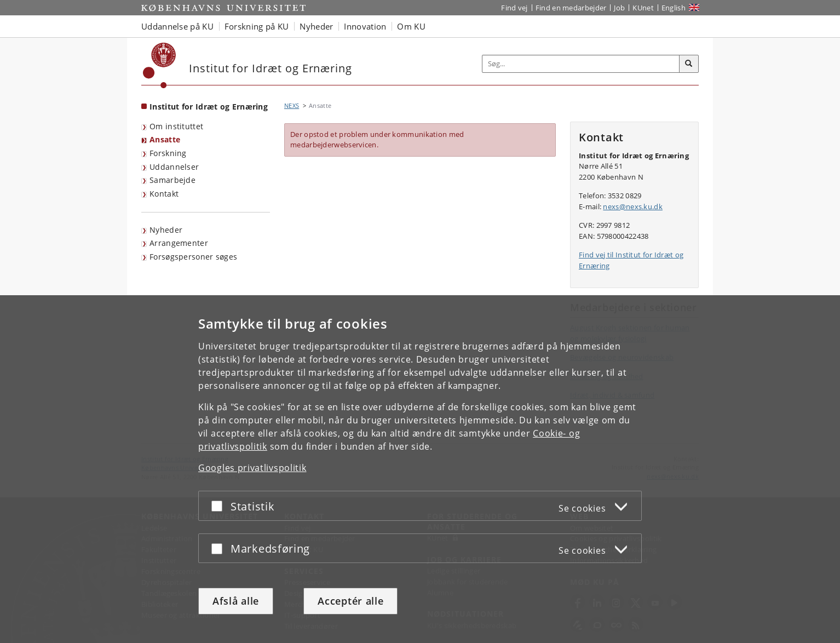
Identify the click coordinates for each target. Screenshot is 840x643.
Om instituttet (176, 126)
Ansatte (165, 139)
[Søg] (689, 64)
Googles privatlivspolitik (252, 468)
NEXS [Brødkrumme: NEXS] (292, 105)
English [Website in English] (674, 8)
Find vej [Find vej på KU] (514, 8)
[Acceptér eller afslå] (220, 506)
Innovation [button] (365, 26)
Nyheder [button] (316, 26)
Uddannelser (174, 167)
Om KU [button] (411, 26)
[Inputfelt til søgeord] (581, 64)
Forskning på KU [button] (257, 26)
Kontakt (164, 194)
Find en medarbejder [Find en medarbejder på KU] (571, 8)
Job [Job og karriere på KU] (619, 8)
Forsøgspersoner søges (193, 257)
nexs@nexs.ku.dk (633, 206)
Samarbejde (172, 180)
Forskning (168, 153)
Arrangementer (179, 243)
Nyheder (166, 230)
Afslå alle (236, 601)
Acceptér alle (350, 601)
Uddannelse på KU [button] (177, 26)
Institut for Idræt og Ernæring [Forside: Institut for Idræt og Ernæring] (209, 107)
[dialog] (420, 469)
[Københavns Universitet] (160, 65)
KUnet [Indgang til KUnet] (643, 8)
